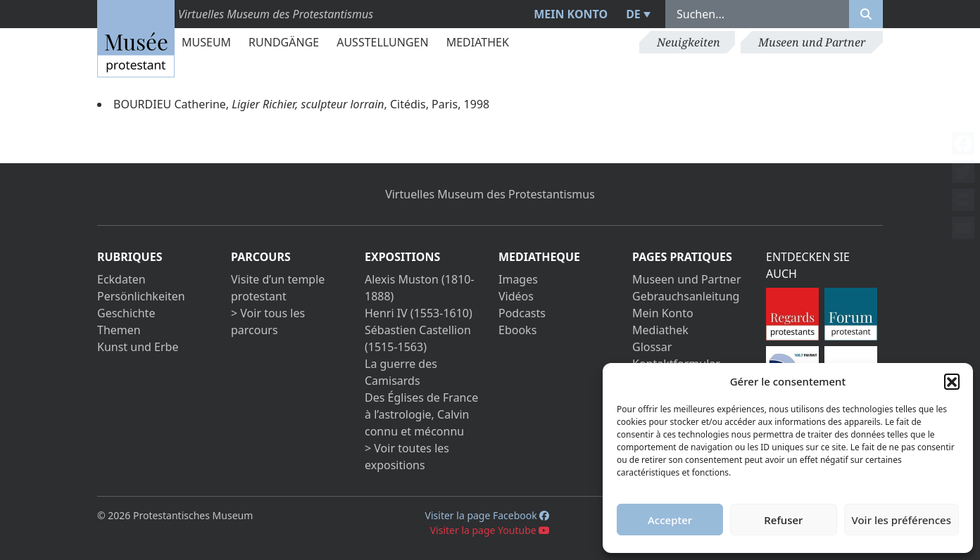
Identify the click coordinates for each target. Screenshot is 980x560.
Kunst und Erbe (138, 347)
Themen (119, 330)
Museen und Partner (812, 42)
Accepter (670, 520)
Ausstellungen (382, 42)
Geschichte (126, 313)
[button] (952, 381)
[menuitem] (636, 14)
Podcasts (522, 313)
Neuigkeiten (689, 42)
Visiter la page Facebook (488, 515)
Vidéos (516, 296)
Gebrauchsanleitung (686, 296)
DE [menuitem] (633, 14)
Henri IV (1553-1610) (419, 313)
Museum (206, 42)
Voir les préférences (902, 520)
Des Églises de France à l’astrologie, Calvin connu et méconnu (421, 414)
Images (518, 279)
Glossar (652, 347)
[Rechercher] (866, 14)
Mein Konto (571, 14)
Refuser (783, 520)
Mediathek (478, 42)
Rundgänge (284, 42)
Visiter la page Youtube (490, 530)
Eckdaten (121, 279)
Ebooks (517, 330)
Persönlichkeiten (141, 296)
